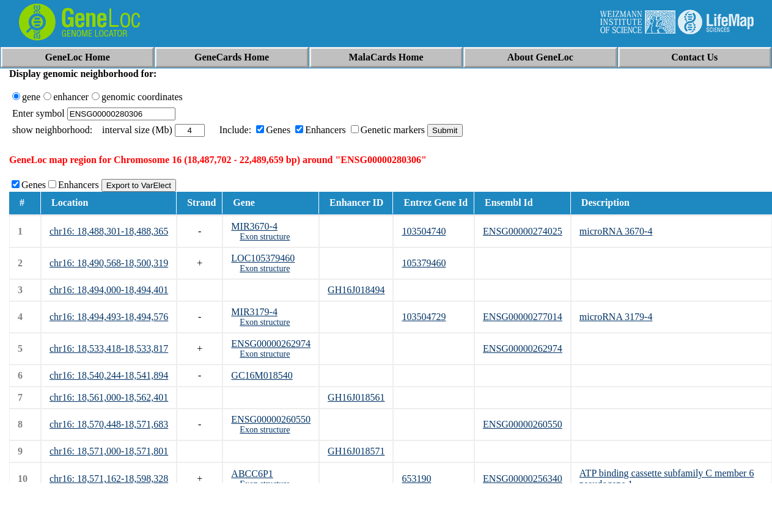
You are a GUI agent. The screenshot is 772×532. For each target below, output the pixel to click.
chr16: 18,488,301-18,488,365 (109, 231)
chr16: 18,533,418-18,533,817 (109, 348)
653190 (416, 479)
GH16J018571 (356, 451)
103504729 (424, 317)
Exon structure (265, 237)
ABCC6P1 (252, 474)
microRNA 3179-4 (616, 317)
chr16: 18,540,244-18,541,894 (109, 375)
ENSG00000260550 (271, 419)
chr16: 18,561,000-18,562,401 (109, 397)
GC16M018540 (262, 375)
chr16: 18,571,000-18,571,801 (109, 451)
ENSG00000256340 (523, 479)
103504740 (424, 231)
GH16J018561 (356, 397)
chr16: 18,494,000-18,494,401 (109, 290)
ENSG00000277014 (523, 317)
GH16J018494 (356, 290)
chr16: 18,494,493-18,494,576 (109, 317)
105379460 (424, 263)
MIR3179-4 (254, 312)
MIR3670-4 (254, 226)
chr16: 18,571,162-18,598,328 (109, 479)
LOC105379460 (263, 258)
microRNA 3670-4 (616, 231)
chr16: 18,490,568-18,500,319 (109, 263)
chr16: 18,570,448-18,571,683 (109, 424)
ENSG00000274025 (523, 231)
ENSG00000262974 (271, 344)
